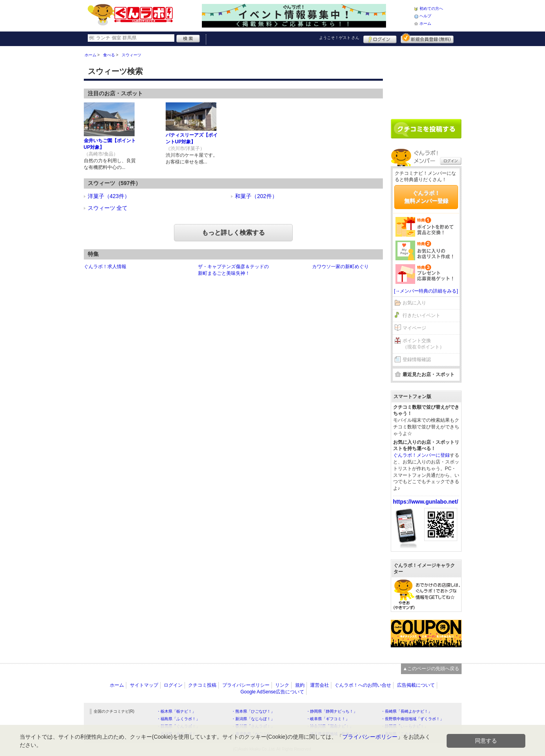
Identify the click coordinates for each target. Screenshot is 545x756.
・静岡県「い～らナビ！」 (405, 726)
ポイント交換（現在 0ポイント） (423, 344)
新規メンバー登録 (427, 38)
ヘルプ (425, 16)
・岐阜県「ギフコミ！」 (328, 719)
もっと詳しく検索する (233, 233)
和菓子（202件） (256, 196)
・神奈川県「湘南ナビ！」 (330, 726)
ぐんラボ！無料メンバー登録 (426, 197)
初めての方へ (431, 8)
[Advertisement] (426, 80)
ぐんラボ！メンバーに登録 (421, 455)
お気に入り (414, 303)
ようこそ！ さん (339, 38)
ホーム (425, 23)
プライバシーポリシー (246, 685)
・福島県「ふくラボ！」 (178, 719)
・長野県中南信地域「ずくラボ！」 (412, 719)
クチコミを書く (426, 129)
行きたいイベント (421, 315)
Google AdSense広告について (272, 692)
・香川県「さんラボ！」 (253, 726)
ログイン (380, 38)
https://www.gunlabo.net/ (426, 502)
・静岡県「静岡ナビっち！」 (332, 711)
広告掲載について (416, 685)
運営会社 (320, 685)
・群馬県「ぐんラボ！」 (178, 726)
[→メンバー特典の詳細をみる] (426, 291)
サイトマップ (144, 685)
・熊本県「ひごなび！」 (253, 711)
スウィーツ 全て (108, 208)
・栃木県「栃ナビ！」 (176, 711)
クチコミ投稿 (202, 685)
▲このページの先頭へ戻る (431, 669)
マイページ (414, 328)
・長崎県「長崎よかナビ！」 (406, 711)
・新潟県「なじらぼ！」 (253, 719)
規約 (300, 685)
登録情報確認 (417, 359)
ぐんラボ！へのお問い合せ (363, 685)
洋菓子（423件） (109, 196)
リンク (282, 685)
